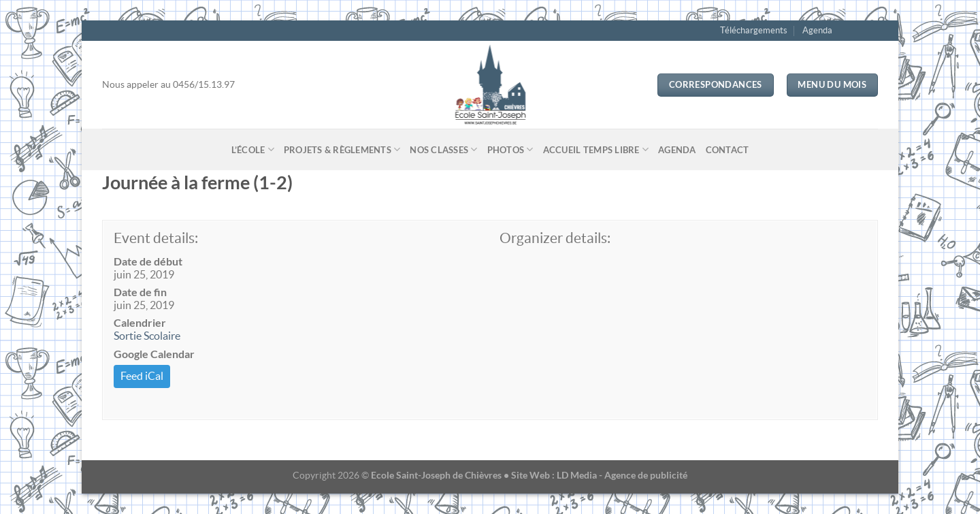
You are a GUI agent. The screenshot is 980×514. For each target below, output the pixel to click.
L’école (253, 149)
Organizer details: (555, 238)
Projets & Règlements (342, 149)
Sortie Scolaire (147, 336)
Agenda (817, 30)
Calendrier (140, 322)
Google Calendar (154, 354)
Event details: (156, 238)
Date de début (148, 261)
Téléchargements (754, 30)
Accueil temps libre (596, 149)
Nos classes (443, 149)
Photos (510, 149)
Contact (728, 150)
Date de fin (140, 292)
